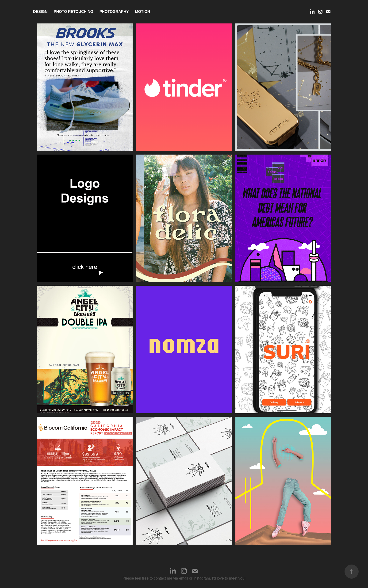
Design (40, 12)
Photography (114, 12)
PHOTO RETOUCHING (73, 12)
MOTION (142, 12)
